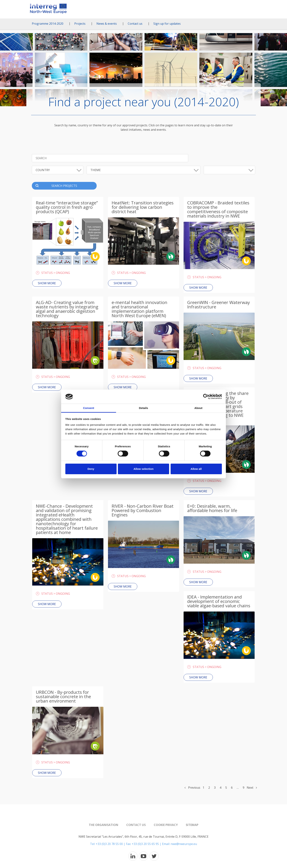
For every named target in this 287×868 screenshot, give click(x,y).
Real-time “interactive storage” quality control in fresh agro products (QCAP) (67, 207)
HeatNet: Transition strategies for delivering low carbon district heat (143, 207)
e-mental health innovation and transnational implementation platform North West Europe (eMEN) (139, 309)
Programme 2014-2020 (48, 24)
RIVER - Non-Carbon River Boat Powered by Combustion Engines (143, 510)
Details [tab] (143, 408)
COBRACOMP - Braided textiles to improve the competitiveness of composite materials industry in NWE (218, 209)
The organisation (104, 825)
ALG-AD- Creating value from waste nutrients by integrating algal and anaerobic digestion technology (67, 309)
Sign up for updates (167, 24)
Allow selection (143, 469)
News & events (107, 24)
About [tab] (198, 408)
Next (252, 788)
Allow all (196, 469)
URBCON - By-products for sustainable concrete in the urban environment (63, 696)
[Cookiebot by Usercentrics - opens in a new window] (206, 397)
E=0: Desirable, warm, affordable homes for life (212, 508)
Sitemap (192, 825)
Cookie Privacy (166, 825)
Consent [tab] (89, 408)
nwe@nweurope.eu (184, 844)
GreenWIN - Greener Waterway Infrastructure (219, 304)
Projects (80, 24)
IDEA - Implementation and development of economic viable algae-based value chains (219, 601)
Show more (47, 283)
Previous (192, 788)
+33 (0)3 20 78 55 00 (109, 844)
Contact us (135, 24)
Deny (91, 469)
